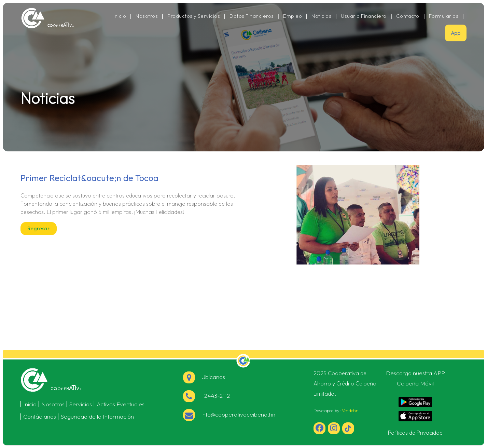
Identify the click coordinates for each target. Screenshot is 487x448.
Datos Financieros (252, 16)
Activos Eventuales (121, 404)
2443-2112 (206, 396)
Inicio (120, 16)
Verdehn (350, 410)
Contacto (408, 16)
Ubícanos (204, 377)
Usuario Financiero (364, 16)
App (456, 33)
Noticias (321, 16)
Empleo (293, 16)
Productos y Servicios (194, 16)
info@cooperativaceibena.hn (229, 414)
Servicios (81, 404)
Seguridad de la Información (97, 416)
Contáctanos (40, 416)
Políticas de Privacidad (415, 433)
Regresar (39, 229)
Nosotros (147, 16)
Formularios (444, 16)
